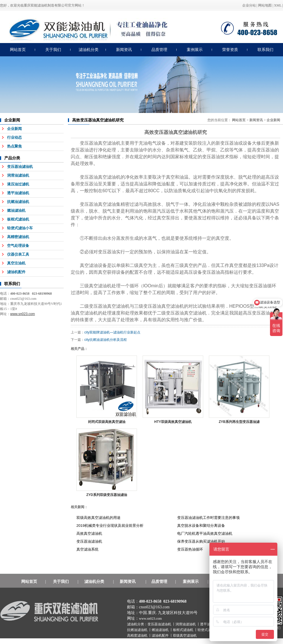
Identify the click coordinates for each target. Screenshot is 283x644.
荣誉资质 (230, 50)
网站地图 (265, 5)
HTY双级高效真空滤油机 (173, 422)
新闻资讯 (124, 50)
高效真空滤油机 (89, 533)
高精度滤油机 (138, 636)
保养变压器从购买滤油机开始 (201, 541)
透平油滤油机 (18, 193)
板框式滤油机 (18, 219)
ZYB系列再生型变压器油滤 (239, 422)
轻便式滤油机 (208, 630)
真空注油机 (16, 263)
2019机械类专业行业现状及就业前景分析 (110, 526)
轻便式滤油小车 (20, 228)
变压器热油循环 (190, 549)
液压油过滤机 (18, 184)
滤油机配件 (16, 272)
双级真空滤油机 (185, 636)
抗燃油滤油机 (18, 202)
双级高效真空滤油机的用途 (98, 518)
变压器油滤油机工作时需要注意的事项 (208, 518)
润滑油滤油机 (18, 175)
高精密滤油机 (18, 237)
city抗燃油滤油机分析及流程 (106, 340)
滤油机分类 (89, 50)
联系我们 (265, 50)
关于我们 (53, 50)
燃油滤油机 (16, 210)
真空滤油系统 (87, 549)
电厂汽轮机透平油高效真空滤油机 (205, 533)
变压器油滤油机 (20, 167)
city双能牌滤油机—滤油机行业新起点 (112, 332)
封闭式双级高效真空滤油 (107, 422)
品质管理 (159, 50)
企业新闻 (14, 129)
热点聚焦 (14, 146)
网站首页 (18, 50)
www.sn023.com (150, 619)
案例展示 (195, 50)
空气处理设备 (18, 246)
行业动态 (14, 137)
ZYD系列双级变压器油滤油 (107, 495)
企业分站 (249, 5)
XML (278, 5)
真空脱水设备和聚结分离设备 (201, 526)
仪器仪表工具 (18, 254)
